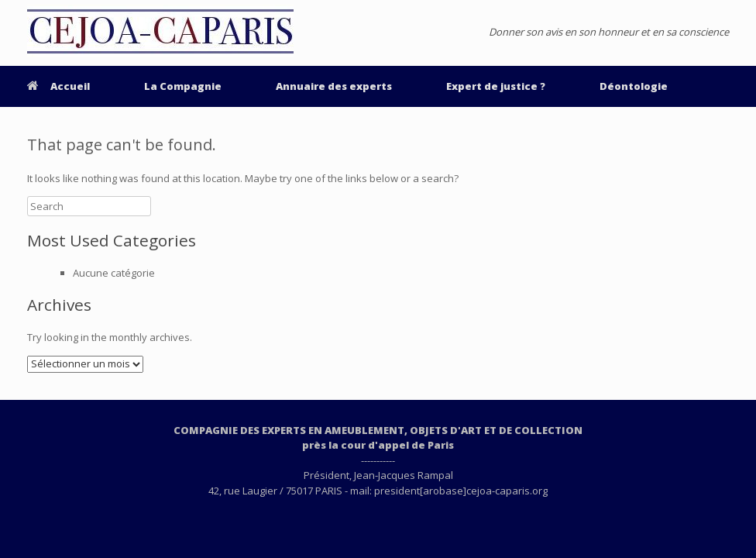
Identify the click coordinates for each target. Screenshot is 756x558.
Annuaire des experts (334, 86)
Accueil (58, 86)
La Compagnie (183, 86)
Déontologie (634, 86)
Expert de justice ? (496, 86)
